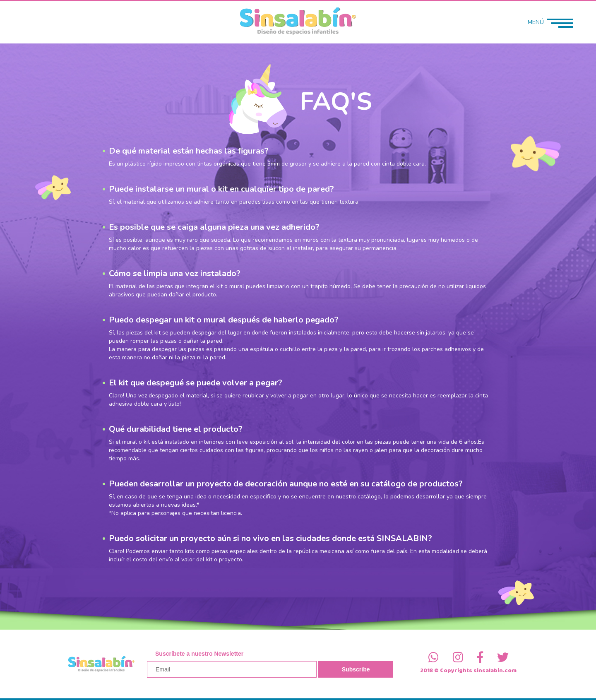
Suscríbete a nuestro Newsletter (199, 654)
